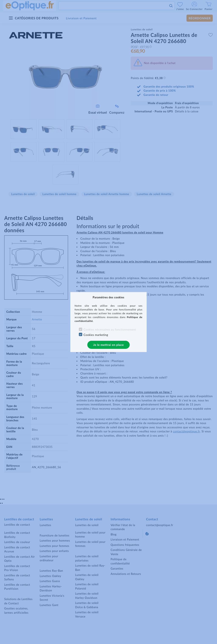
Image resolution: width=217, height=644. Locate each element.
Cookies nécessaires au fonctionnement (110, 330)
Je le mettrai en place (108, 345)
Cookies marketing (96, 335)
